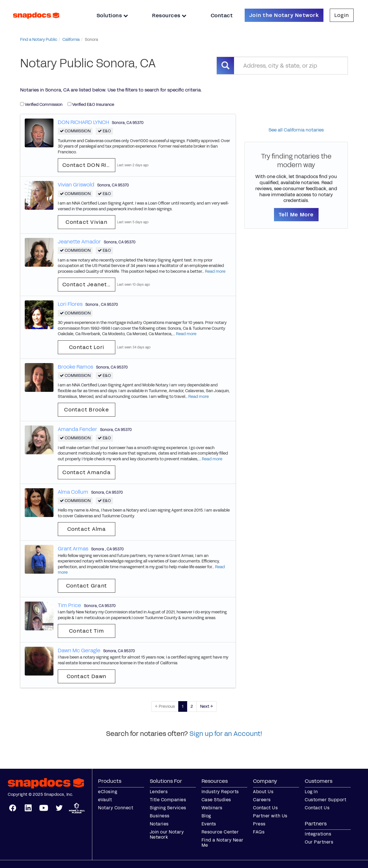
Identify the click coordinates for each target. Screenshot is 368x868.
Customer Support (325, 800)
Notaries (159, 824)
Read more (215, 271)
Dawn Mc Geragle (79, 650)
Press (259, 824)
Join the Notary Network (284, 15)
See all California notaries (296, 130)
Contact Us (265, 808)
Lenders (159, 792)
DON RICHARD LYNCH (83, 122)
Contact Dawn (87, 676)
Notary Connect (116, 808)
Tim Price (69, 605)
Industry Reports (220, 792)
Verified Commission (41, 105)
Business (160, 816)
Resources (169, 16)
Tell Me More (296, 215)
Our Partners (319, 842)
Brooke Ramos (75, 367)
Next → (207, 706)
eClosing (108, 792)
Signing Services (168, 808)
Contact (222, 16)
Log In (311, 792)
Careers (262, 800)
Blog (206, 816)
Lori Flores (70, 304)
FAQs (259, 832)
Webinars (212, 808)
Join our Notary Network (167, 834)
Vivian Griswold (76, 185)
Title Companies (168, 800)
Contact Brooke (87, 410)
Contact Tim (87, 631)
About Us (263, 792)
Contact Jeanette (88, 285)
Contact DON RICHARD (89, 165)
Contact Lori (87, 347)
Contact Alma (87, 529)
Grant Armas (73, 549)
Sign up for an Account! (226, 734)
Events (209, 824)
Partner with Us (270, 816)
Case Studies (216, 800)
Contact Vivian (87, 222)
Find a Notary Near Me (223, 843)
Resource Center (220, 832)
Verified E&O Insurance (91, 105)
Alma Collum (73, 492)
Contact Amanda (87, 472)
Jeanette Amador (79, 242)
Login (342, 15)
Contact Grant (87, 586)
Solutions (112, 16)
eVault (105, 800)
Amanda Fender (77, 429)
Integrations (318, 834)
